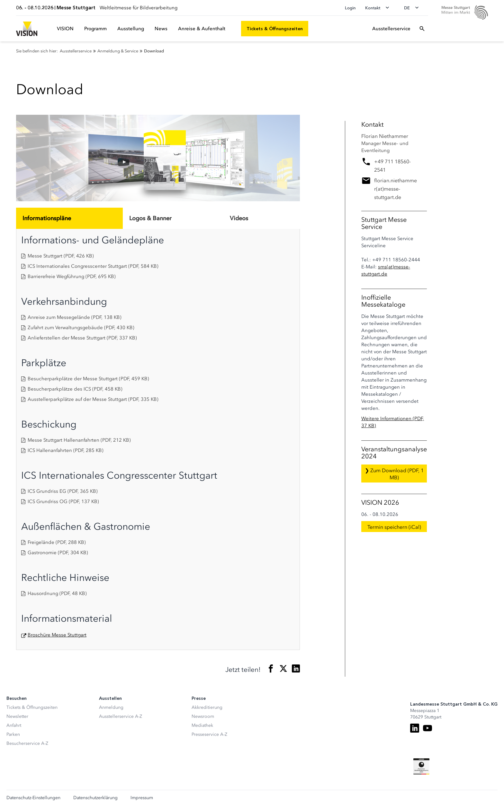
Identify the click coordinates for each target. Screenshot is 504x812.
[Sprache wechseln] (413, 8)
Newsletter (17, 716)
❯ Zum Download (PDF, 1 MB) (394, 474)
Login (350, 8)
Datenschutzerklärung (95, 798)
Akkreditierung (207, 707)
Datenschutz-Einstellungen (33, 798)
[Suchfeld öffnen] (422, 29)
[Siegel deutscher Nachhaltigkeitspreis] (421, 766)
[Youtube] (428, 728)
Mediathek (202, 725)
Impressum (142, 798)
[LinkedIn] (415, 728)
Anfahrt (14, 725)
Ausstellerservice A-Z (121, 716)
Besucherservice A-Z (27, 743)
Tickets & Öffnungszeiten (32, 707)
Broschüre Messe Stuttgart (57, 635)
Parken (13, 734)
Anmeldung (111, 707)
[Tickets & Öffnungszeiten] (275, 29)
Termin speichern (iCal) (394, 527)
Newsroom (203, 716)
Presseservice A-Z (209, 734)
